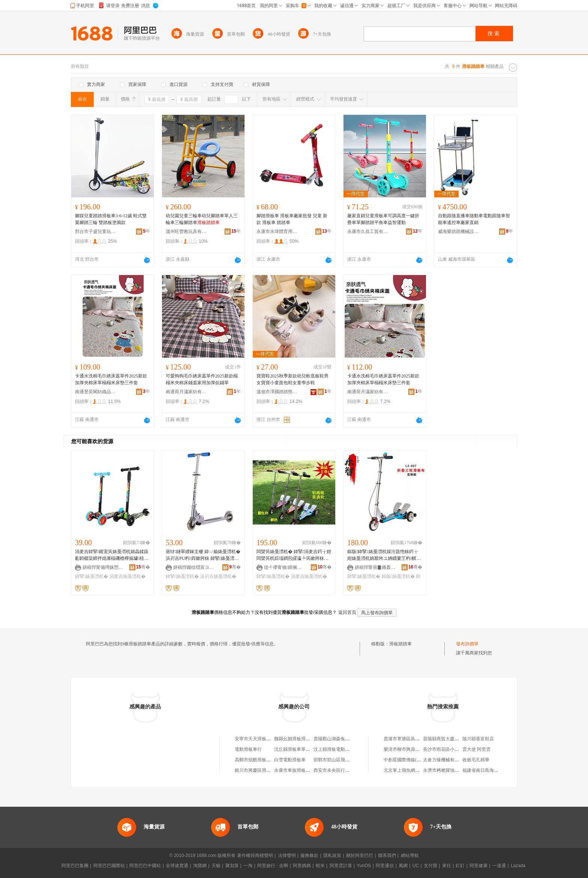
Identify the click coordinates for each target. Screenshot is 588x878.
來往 (447, 866)
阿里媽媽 (302, 866)
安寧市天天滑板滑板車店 (259, 739)
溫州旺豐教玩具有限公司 (186, 232)
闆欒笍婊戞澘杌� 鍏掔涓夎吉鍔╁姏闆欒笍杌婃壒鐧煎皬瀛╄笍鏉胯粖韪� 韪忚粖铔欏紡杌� (294, 555)
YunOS (364, 866)
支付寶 (430, 866)
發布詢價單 (467, 644)
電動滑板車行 (248, 749)
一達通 (499, 866)
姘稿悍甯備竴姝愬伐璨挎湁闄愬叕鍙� (103, 567)
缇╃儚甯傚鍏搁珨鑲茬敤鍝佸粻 (285, 567)
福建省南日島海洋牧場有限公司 (494, 770)
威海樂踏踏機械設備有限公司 (459, 232)
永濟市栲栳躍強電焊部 (445, 770)
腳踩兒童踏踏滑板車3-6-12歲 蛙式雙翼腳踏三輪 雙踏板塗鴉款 (111, 219)
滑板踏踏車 (400, 644)
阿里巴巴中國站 (145, 866)
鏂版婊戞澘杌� (398, 576)
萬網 (403, 866)
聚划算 (232, 866)
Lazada (518, 866)
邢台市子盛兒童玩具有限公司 (96, 232)
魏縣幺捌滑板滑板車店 (297, 739)
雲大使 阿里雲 (476, 749)
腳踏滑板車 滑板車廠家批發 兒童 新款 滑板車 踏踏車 (292, 219)
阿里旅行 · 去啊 (273, 866)
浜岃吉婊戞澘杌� (218, 576)
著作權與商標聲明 (255, 855)
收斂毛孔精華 (476, 760)
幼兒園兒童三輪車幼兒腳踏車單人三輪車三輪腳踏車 (202, 219)
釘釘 (460, 866)
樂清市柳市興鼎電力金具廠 (411, 749)
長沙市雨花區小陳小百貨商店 (452, 749)
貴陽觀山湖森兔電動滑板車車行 (345, 739)
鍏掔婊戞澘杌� (91, 576)
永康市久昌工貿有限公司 (368, 232)
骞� (143, 567)
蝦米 (320, 866)
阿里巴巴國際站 (109, 866)
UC (416, 866)
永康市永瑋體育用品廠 (277, 232)
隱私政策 (332, 855)
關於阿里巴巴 (360, 855)
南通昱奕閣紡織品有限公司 (96, 392)
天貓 (216, 866)
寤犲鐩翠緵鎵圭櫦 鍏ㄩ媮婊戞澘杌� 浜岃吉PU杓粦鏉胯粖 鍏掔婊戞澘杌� (203, 555)
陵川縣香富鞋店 (478, 739)
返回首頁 (347, 612)
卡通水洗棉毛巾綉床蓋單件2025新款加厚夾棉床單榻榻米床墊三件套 (111, 379)
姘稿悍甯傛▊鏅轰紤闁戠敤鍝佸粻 (375, 567)
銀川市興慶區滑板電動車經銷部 (266, 770)
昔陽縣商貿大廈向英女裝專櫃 (452, 739)
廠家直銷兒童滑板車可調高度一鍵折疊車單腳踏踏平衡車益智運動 (383, 219)
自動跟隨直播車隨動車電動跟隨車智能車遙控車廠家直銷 (474, 219)
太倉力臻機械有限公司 (445, 760)
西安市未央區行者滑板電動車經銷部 (349, 770)
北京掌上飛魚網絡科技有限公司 (415, 770)
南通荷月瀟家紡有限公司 (186, 392)
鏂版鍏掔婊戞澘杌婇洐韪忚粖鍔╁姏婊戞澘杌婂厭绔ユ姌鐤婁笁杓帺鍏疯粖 (384, 555)
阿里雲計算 (341, 866)
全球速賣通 (177, 866)
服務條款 (309, 855)
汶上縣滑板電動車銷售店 (338, 749)
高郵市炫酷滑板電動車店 (259, 760)
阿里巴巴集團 (75, 866)
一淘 (248, 866)
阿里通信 (385, 866)
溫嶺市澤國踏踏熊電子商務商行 (277, 392)
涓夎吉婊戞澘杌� (127, 576)
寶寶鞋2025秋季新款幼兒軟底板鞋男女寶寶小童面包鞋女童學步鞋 (292, 379)
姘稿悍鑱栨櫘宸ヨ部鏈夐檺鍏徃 (194, 567)
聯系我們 (387, 855)
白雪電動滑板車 (290, 760)
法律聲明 (287, 855)
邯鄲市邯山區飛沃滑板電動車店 (345, 760)
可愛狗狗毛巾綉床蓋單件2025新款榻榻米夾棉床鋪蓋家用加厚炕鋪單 (202, 379)
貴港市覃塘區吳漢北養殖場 (411, 739)
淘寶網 (200, 866)
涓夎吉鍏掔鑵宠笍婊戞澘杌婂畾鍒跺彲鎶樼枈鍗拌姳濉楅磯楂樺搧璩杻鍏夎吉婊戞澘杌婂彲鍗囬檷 (112, 555)
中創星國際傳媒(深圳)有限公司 (414, 760)
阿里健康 (478, 866)
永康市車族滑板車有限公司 (301, 770)
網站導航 (410, 855)
